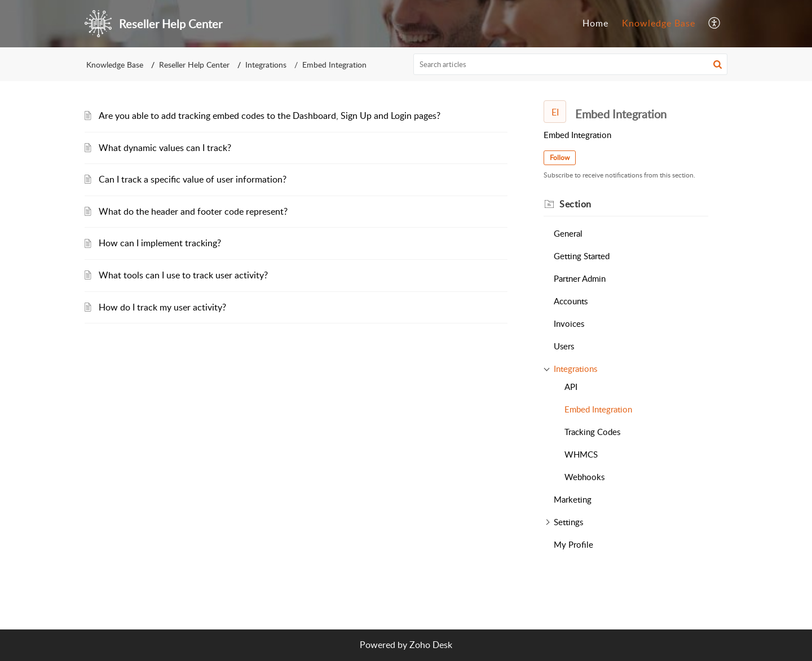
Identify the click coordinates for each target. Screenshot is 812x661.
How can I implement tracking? (160, 243)
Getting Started (582, 256)
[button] (715, 24)
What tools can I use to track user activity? (183, 275)
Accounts (571, 301)
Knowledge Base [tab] (659, 23)
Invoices (569, 323)
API (571, 387)
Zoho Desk (431, 645)
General (568, 233)
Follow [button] (560, 158)
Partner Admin (580, 278)
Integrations (266, 65)
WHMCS (581, 454)
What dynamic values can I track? (165, 148)
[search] (571, 64)
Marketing (573, 499)
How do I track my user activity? (162, 307)
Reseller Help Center (194, 65)
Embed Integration (598, 409)
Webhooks (584, 477)
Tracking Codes (592, 432)
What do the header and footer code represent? (193, 211)
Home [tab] (595, 23)
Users (564, 346)
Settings (568, 522)
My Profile (573, 544)
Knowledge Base (115, 65)
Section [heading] (575, 204)
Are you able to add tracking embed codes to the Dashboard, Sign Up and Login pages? (270, 116)
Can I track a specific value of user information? (193, 179)
